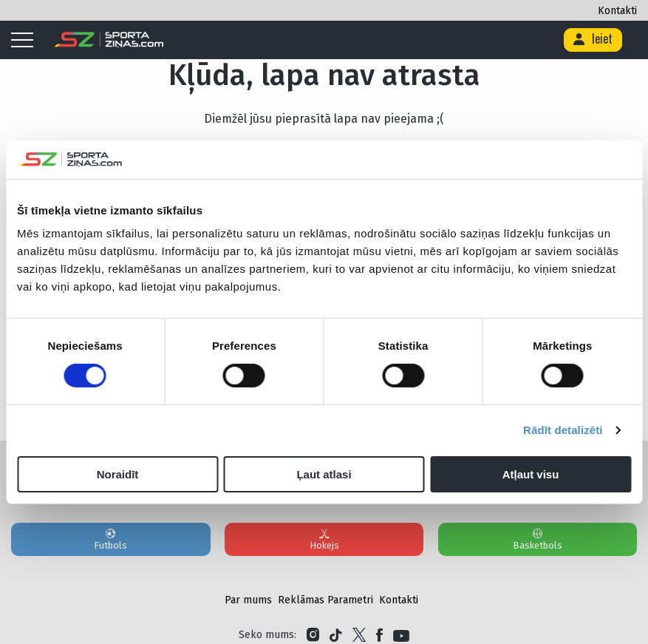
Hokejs (324, 539)
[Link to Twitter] (359, 635)
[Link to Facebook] (379, 635)
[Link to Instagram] (313, 635)
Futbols (111, 539)
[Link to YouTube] (401, 635)
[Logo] (109, 40)
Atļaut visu (531, 474)
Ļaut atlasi (324, 474)
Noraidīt (118, 474)
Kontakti (617, 11)
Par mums (248, 600)
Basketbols (538, 539)
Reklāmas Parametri (325, 600)
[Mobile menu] (26, 41)
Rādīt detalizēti (563, 430)
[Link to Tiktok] (336, 635)
